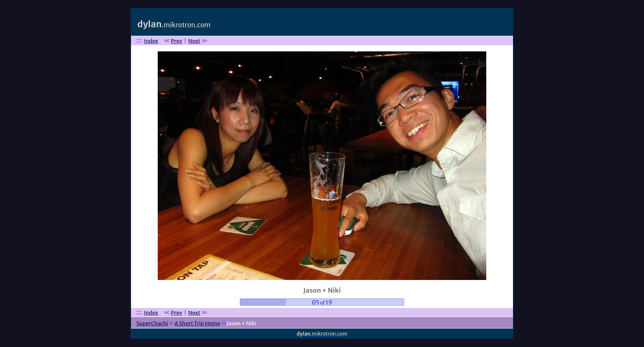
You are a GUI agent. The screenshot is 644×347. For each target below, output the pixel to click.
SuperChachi (152, 323)
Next (194, 41)
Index (151, 41)
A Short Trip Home (197, 323)
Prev (176, 41)
